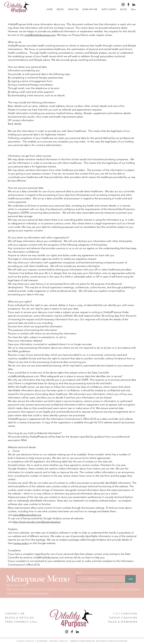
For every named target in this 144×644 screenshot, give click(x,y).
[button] (90, 9)
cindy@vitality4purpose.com (40, 35)
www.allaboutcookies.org (27, 515)
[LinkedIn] (134, 5)
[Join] (131, 579)
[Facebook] (128, 5)
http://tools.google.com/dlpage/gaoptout (37, 522)
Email (79, 573)
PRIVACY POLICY (59, 641)
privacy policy (21, 543)
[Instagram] (123, 5)
